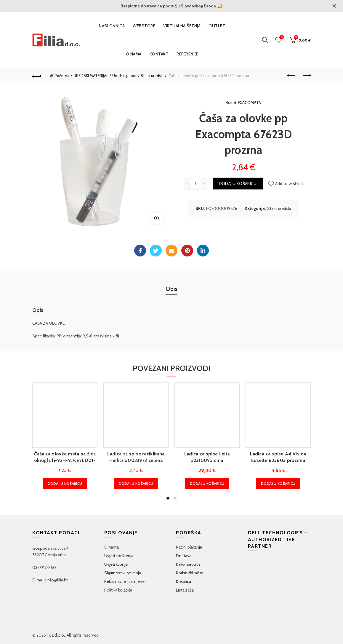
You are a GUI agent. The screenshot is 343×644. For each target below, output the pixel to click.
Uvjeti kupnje (116, 564)
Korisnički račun (190, 573)
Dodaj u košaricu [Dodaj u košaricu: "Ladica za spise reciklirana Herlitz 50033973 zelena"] (136, 483)
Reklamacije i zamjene (124, 581)
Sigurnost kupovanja (123, 573)
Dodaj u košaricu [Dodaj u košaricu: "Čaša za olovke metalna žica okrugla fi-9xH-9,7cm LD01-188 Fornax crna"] (65, 483)
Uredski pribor (124, 76)
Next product (306, 75)
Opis (171, 289)
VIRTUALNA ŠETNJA (182, 26)
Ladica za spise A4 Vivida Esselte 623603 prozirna (278, 457)
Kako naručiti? (188, 564)
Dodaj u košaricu (238, 184)
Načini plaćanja (189, 547)
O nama (134, 54)
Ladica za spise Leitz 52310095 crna (207, 457)
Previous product (292, 75)
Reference (187, 54)
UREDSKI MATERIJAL (91, 76)
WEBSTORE (144, 26)
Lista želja (185, 590)
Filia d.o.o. (56, 635)
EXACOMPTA (249, 103)
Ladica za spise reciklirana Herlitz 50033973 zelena (136, 457)
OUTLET (217, 26)
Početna (62, 76)
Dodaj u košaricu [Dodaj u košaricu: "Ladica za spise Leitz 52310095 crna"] (207, 483)
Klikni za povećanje (157, 219)
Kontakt (159, 54)
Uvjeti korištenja (119, 556)
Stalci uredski (152, 76)
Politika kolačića (118, 590)
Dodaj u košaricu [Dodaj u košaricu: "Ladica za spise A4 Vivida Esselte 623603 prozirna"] (278, 483)
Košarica (183, 581)
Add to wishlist (289, 184)
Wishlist (281, 38)
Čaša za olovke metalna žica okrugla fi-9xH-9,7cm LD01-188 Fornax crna (65, 460)
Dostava (184, 556)
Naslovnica (112, 26)
